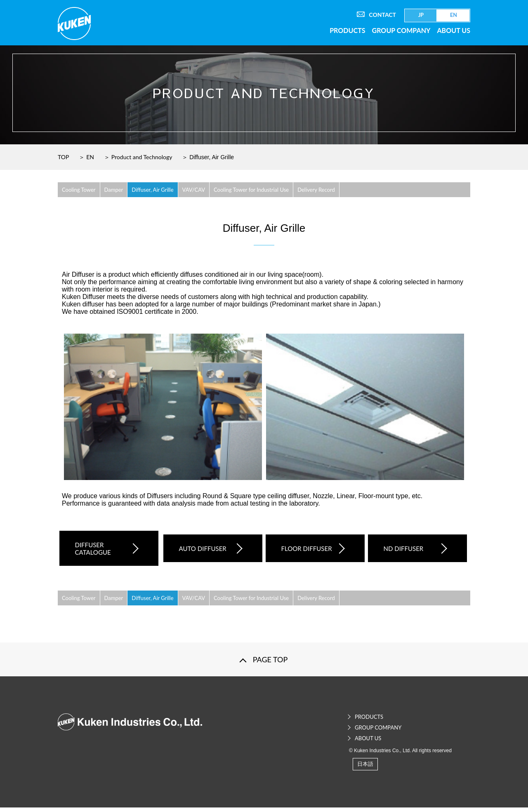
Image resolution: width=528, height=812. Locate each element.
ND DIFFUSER (408, 551)
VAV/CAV (194, 190)
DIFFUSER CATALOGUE (102, 551)
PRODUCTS (347, 30)
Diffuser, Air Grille (152, 190)
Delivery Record (316, 190)
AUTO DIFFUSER (203, 551)
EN (454, 15)
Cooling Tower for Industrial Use (251, 190)
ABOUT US (454, 30)
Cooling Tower (79, 190)
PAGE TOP (270, 664)
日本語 (365, 768)
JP (421, 15)
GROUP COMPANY (401, 30)
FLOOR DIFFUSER (305, 551)
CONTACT (376, 15)
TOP (63, 157)
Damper (114, 190)
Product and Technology (142, 157)
